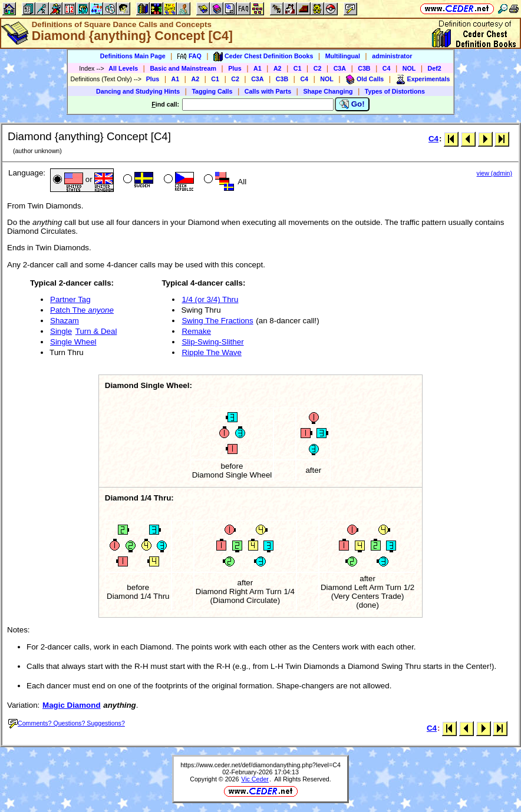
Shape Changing (328, 91)
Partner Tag (70, 299)
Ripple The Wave (212, 352)
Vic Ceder (255, 779)
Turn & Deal (96, 331)
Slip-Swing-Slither (212, 342)
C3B (364, 68)
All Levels (123, 68)
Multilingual (343, 56)
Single (61, 331)
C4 (387, 68)
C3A (340, 68)
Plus (235, 68)
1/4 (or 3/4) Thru (210, 299)
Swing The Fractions (217, 321)
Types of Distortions (395, 91)
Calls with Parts (268, 91)
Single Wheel (73, 342)
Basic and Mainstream (183, 68)
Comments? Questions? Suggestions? (67, 723)
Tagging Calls (212, 91)
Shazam (65, 321)
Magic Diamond (72, 705)
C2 (318, 68)
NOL (409, 68)
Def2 (435, 68)
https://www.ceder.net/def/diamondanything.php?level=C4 (260, 765)
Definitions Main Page (133, 56)
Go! (352, 104)
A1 (258, 68)
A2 (278, 68)
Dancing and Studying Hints (138, 91)
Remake (196, 331)
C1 (298, 68)
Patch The (82, 310)
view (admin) (494, 173)
